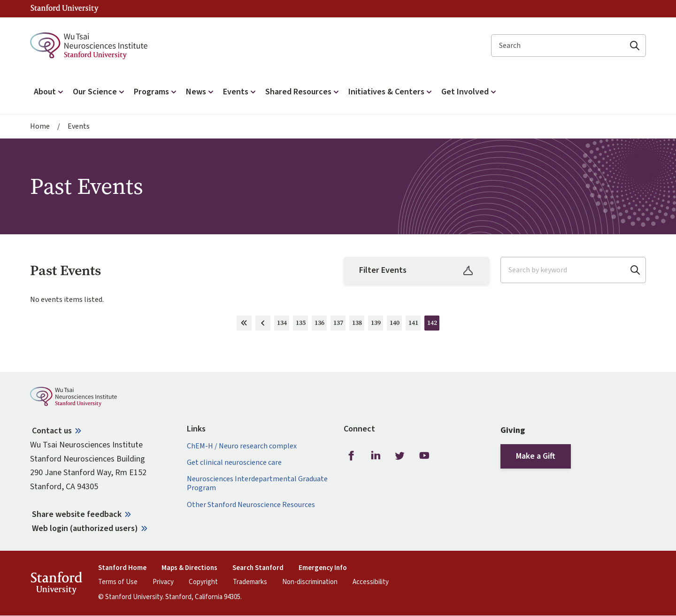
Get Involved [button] (470, 92)
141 (415, 324)
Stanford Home (122, 568)
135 (302, 324)
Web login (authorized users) (85, 528)
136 (321, 324)
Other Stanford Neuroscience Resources (251, 505)
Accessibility (371, 582)
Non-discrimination (310, 582)
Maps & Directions (189, 568)
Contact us (52, 431)
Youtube (424, 456)
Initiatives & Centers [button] (391, 92)
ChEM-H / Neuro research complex (242, 446)
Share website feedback (77, 514)
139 (377, 324)
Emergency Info (323, 568)
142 (434, 324)
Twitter (400, 456)
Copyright (203, 582)
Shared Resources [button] (303, 92)
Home (40, 127)
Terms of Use (118, 582)
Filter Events (416, 270)
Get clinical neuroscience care (234, 463)
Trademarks (250, 582)
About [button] (50, 92)
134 (283, 324)
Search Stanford (258, 568)
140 (396, 324)
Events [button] (240, 92)
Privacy (163, 582)
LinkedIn (376, 456)
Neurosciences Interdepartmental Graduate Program (257, 484)
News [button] (201, 92)
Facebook (351, 456)
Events (79, 127)
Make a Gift (536, 456)
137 (340, 324)
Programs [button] (156, 92)
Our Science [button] (100, 92)
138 (358, 324)
